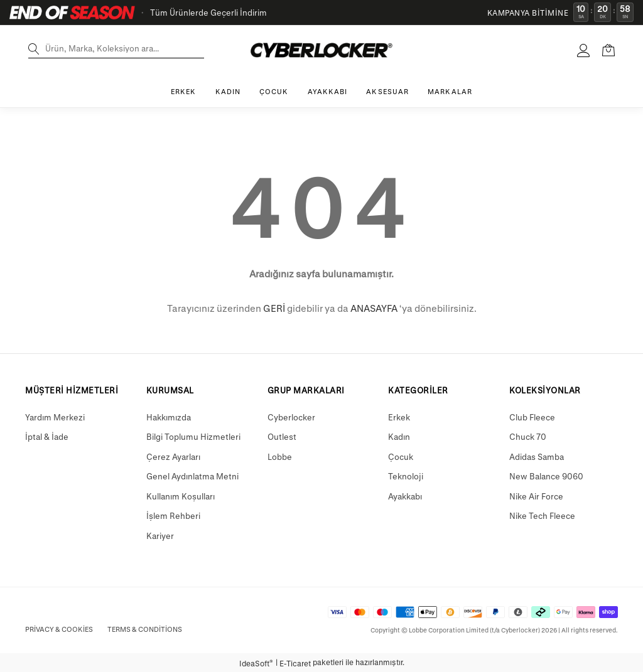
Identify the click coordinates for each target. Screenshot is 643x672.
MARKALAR (450, 91)
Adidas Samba (537, 456)
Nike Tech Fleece (542, 515)
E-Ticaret (295, 663)
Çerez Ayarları (173, 456)
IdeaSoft (256, 663)
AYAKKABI (328, 91)
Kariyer (160, 536)
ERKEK (184, 91)
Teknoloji (406, 476)
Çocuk (401, 456)
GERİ (274, 308)
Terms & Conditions (145, 629)
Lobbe (280, 456)
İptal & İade (47, 436)
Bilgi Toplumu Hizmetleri (193, 436)
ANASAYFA (374, 308)
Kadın (399, 436)
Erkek (399, 417)
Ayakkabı (405, 496)
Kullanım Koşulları (181, 496)
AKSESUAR (387, 91)
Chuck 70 (528, 436)
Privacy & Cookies (59, 629)
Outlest (282, 436)
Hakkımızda (169, 417)
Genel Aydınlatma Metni (192, 476)
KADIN (228, 91)
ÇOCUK (274, 91)
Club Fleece (532, 417)
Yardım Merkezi (55, 417)
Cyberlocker (291, 417)
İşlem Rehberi (173, 515)
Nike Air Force (536, 496)
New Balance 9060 (546, 476)
